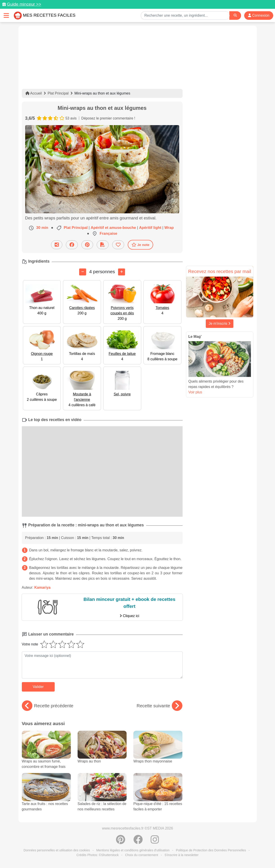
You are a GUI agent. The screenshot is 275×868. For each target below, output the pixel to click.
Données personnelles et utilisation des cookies (57, 850)
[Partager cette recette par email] (57, 245)
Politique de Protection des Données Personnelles (211, 850)
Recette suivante (160, 706)
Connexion (259, 15)
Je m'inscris (220, 324)
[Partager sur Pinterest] (87, 245)
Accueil (34, 93)
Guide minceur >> (24, 4)
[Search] (235, 15)
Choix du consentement (142, 855)
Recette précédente (48, 706)
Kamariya (42, 587)
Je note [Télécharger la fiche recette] (141, 245)
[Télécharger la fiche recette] (103, 245)
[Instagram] (155, 842)
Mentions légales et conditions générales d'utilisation (133, 850)
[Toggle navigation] (6, 15)
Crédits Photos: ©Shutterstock (98, 855)
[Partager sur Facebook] (72, 245)
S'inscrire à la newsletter (182, 855)
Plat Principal (58, 93)
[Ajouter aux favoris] (118, 245)
